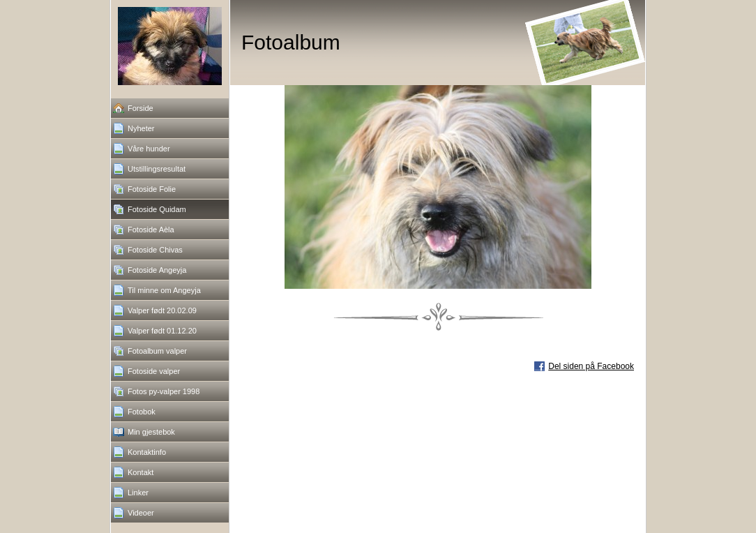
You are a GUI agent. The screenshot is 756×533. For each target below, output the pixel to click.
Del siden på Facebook (591, 366)
